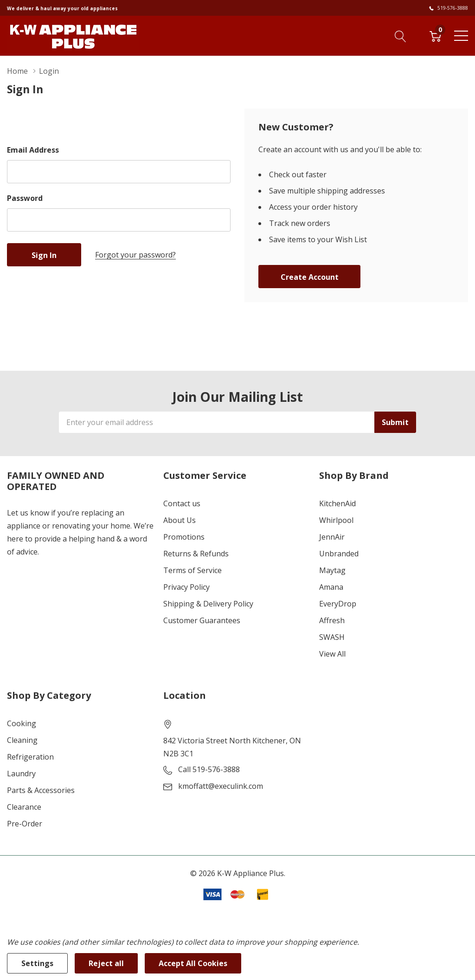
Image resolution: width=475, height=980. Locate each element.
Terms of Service (193, 570)
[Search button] (401, 35)
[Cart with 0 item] (435, 35)
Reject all (106, 963)
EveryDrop (338, 604)
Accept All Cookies (193, 963)
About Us (180, 520)
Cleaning (22, 740)
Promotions (184, 537)
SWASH (332, 637)
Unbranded (339, 554)
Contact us (182, 503)
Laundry (21, 774)
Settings (37, 963)
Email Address (33, 150)
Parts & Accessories (41, 790)
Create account (310, 277)
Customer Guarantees (202, 620)
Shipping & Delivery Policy (208, 604)
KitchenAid (337, 503)
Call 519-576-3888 (209, 769)
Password (25, 198)
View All (332, 654)
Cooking (22, 723)
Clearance (24, 807)
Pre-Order (25, 824)
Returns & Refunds (196, 554)
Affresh (332, 620)
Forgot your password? (135, 255)
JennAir (332, 537)
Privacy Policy (186, 587)
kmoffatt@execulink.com (221, 786)
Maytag (332, 570)
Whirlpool (336, 520)
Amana (331, 587)
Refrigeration (30, 757)
